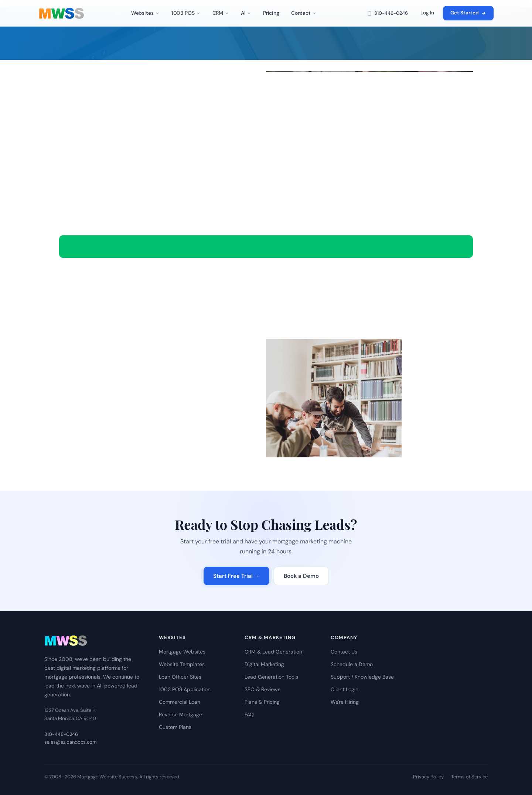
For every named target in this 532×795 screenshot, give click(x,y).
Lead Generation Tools (271, 677)
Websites (145, 13)
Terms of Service (469, 777)
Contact (304, 13)
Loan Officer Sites (180, 677)
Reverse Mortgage (180, 714)
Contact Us (344, 652)
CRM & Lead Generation (273, 652)
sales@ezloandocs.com (71, 742)
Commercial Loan (180, 702)
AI (246, 13)
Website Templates (182, 664)
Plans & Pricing (262, 702)
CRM (221, 13)
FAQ (249, 714)
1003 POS (186, 13)
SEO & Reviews (262, 689)
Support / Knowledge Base (362, 677)
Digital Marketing (264, 664)
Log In (427, 13)
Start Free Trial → (236, 576)
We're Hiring (345, 702)
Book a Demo (301, 576)
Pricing (271, 13)
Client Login (345, 689)
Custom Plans (175, 727)
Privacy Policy (428, 777)
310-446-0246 (387, 13)
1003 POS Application (185, 689)
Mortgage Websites (182, 652)
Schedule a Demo (352, 664)
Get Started (468, 13)
